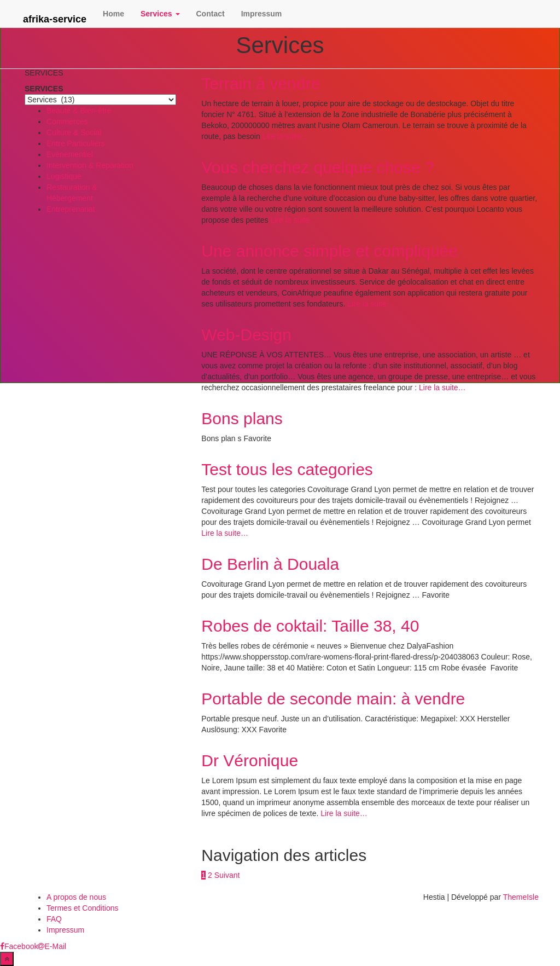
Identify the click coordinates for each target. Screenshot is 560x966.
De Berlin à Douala (270, 564)
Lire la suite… (285, 136)
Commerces (67, 122)
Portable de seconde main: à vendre (333, 699)
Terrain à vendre (261, 83)
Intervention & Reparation (90, 165)
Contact (211, 14)
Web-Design (246, 335)
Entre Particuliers (76, 143)
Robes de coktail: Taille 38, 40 (310, 626)
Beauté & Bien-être (79, 111)
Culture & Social (74, 132)
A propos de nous (76, 897)
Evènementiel (70, 154)
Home (113, 14)
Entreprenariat (71, 209)
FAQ (54, 919)
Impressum (262, 14)
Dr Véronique (250, 760)
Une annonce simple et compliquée (329, 251)
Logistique (64, 176)
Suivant (227, 875)
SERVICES (44, 89)
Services (160, 14)
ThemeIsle (521, 897)
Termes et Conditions (83, 908)
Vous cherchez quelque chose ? (317, 167)
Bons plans (242, 418)
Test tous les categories (287, 469)
